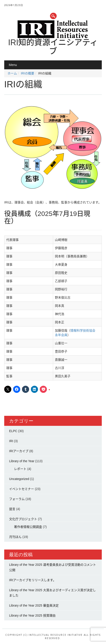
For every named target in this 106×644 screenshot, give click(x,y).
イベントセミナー (22, 489)
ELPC (13, 431)
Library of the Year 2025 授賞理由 (32, 615)
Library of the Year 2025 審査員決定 (34, 605)
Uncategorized (19, 479)
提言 (12, 509)
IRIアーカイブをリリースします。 (33, 580)
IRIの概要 (28, 73)
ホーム (12, 73)
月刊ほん (15, 537)
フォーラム (17, 499)
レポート (20, 469)
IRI (11, 441)
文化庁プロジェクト (23, 519)
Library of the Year (22, 461)
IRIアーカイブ (19, 451)
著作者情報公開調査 (28, 527)
